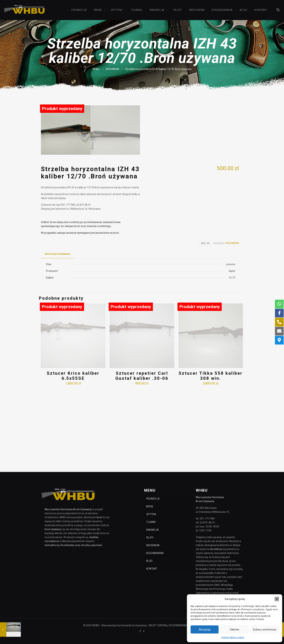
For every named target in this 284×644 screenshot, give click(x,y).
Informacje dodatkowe (58, 333)
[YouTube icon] (144, 631)
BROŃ (150, 506)
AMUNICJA (153, 530)
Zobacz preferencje (264, 630)
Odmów (234, 630)
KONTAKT (152, 569)
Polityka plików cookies (233, 637)
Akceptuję (205, 630)
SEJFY (150, 538)
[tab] (58, 333)
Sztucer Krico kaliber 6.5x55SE (73, 455)
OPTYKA (151, 514)
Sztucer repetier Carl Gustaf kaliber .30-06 (142, 455)
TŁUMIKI (151, 522)
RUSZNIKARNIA (155, 553)
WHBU (96, 69)
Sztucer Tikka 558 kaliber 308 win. (211, 455)
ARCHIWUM (112, 69)
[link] (105, 10)
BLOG (149, 561)
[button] (277, 599)
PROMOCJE (153, 499)
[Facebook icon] (140, 631)
